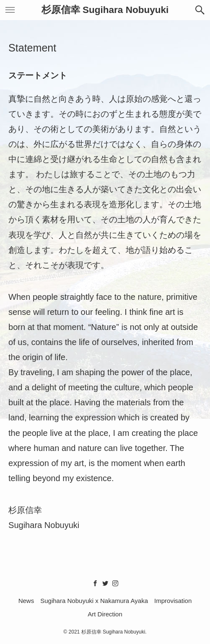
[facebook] (95, 583)
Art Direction (105, 614)
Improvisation (173, 601)
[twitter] (105, 583)
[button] (200, 10)
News (26, 601)
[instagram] (115, 583)
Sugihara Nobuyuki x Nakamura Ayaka (94, 601)
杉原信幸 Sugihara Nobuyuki (105, 10)
